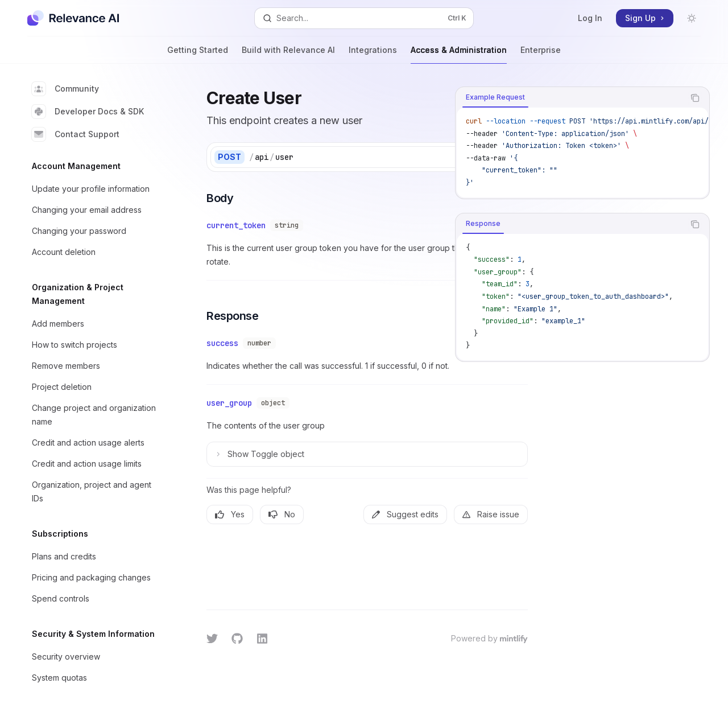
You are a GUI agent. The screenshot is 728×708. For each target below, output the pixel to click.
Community (65, 89)
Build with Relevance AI (288, 54)
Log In (590, 18)
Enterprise (541, 54)
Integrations (373, 54)
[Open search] (364, 18)
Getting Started (198, 54)
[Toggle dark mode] (692, 18)
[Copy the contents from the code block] (695, 98)
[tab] (495, 97)
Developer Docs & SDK (88, 112)
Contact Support (76, 134)
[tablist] (570, 98)
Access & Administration (459, 54)
